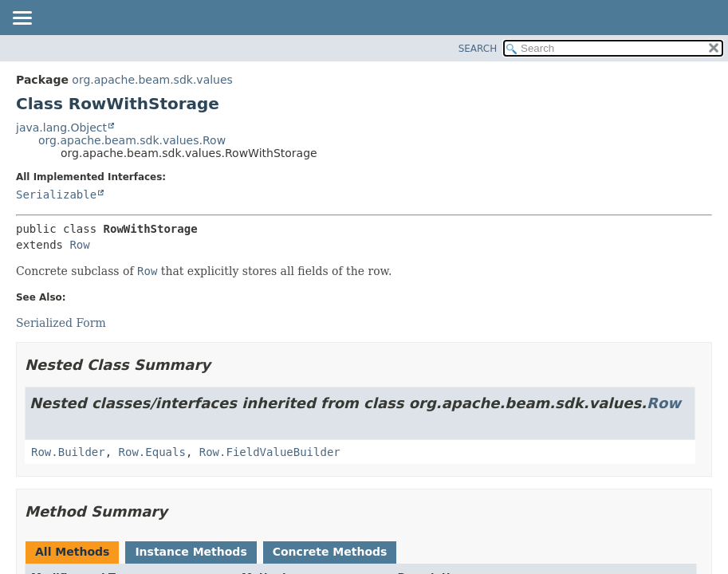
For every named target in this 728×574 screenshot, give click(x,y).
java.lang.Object (61, 128)
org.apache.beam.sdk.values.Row (132, 140)
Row (79, 245)
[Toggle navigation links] (22, 19)
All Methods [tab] (72, 552)
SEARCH (478, 49)
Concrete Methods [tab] (330, 552)
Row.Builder (68, 452)
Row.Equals (152, 452)
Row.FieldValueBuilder (270, 452)
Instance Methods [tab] (191, 552)
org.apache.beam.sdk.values (152, 80)
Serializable (56, 195)
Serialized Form (61, 323)
